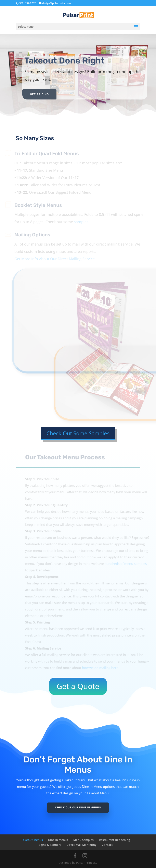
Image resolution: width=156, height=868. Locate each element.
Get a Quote (78, 686)
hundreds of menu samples (128, 564)
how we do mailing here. (103, 668)
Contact (107, 845)
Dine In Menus (58, 840)
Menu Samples (83, 840)
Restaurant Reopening (114, 840)
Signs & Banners (50, 845)
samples (78, 222)
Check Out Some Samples (78, 433)
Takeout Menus (32, 840)
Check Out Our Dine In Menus (78, 807)
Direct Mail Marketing (81, 845)
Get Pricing (39, 94)
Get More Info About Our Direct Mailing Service (51, 259)
